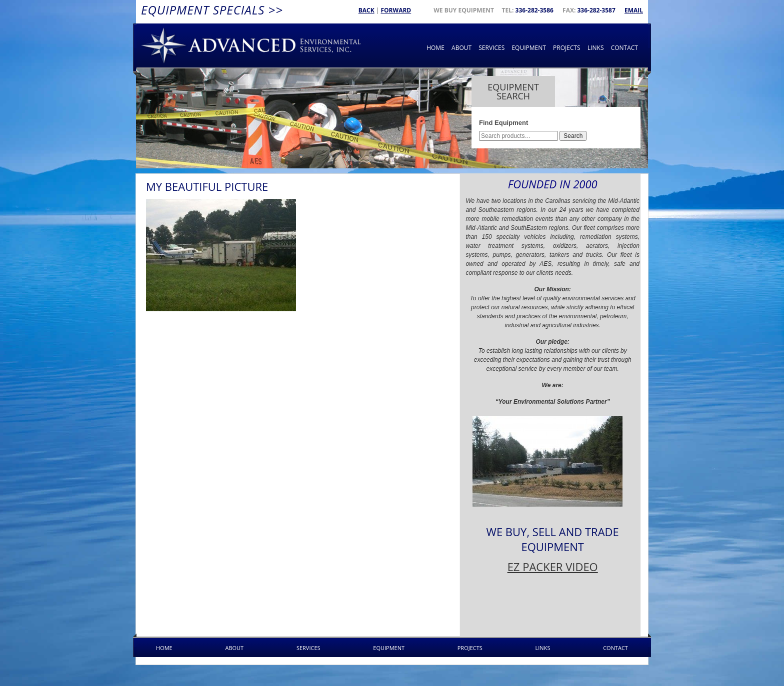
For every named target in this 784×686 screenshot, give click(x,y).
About (461, 48)
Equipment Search (513, 91)
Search (573, 136)
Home (435, 48)
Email (634, 10)
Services (491, 48)
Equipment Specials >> (212, 10)
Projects (567, 48)
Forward (396, 10)
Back (366, 10)
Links (596, 48)
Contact (624, 48)
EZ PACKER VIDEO (553, 567)
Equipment (528, 48)
